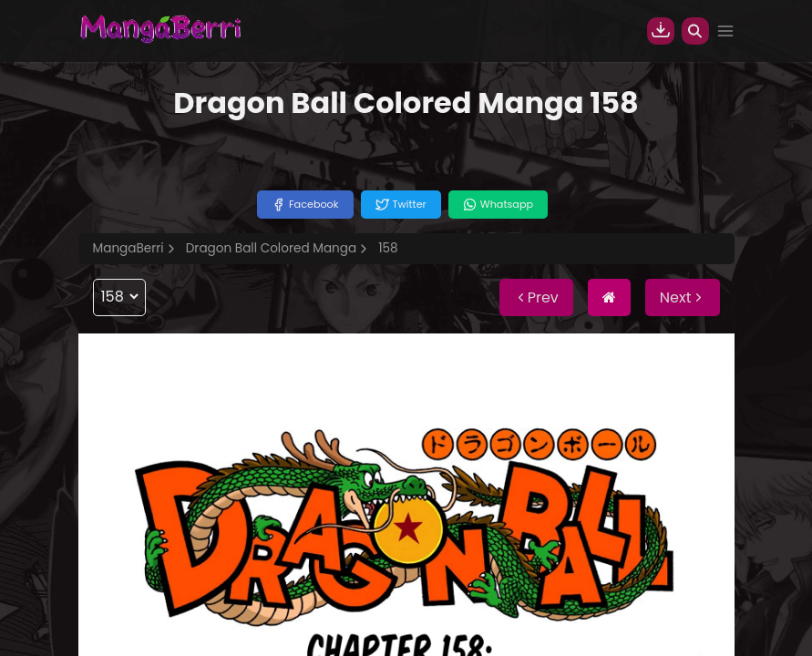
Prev (536, 297)
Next (683, 297)
